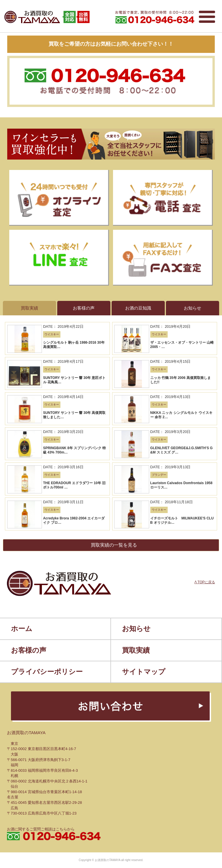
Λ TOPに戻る (205, 582)
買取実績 (136, 650)
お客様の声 (29, 650)
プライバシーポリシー (47, 672)
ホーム (22, 629)
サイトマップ (144, 672)
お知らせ (136, 629)
